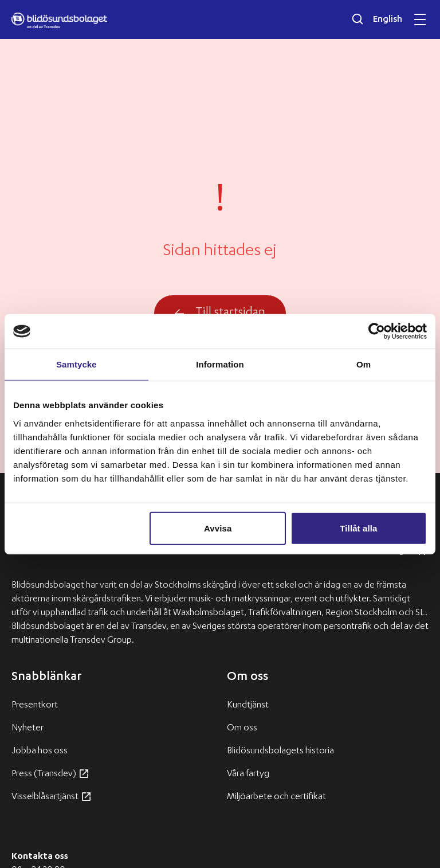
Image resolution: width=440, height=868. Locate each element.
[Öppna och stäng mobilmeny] (420, 19)
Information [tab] (220, 364)
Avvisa (218, 528)
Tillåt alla (358, 528)
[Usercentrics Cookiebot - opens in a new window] (377, 331)
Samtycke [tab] (76, 364)
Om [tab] (364, 364)
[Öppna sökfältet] (357, 19)
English (388, 20)
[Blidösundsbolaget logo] (59, 21)
